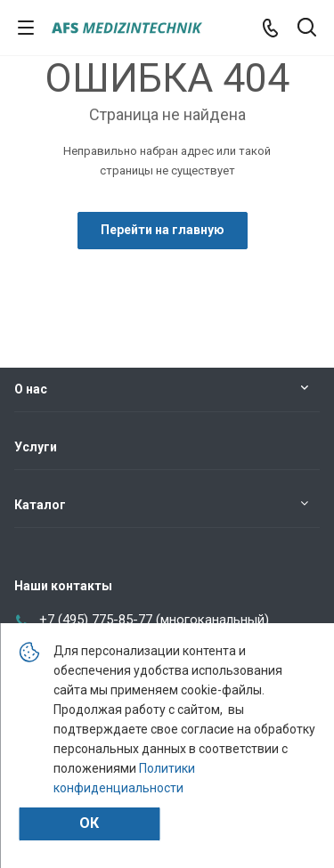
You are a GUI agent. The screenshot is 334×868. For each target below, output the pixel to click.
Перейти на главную (163, 230)
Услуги (36, 447)
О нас (31, 389)
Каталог (40, 505)
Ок (89, 823)
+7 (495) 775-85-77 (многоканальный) (154, 620)
